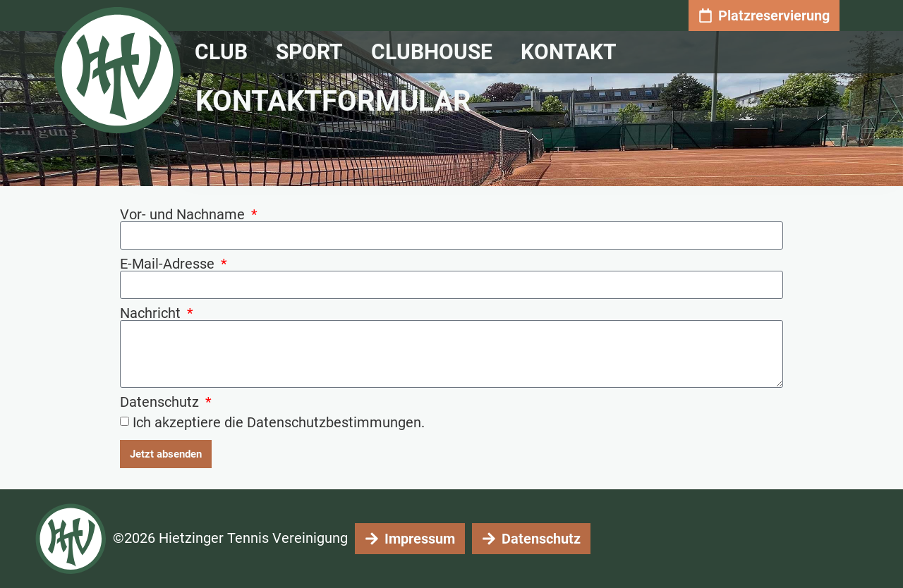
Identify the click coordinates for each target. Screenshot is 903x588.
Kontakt (572, 52)
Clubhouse (435, 52)
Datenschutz (161, 402)
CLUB (225, 52)
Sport (313, 52)
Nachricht (152, 313)
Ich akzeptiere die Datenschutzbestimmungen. (279, 422)
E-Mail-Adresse (169, 264)
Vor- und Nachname (184, 214)
